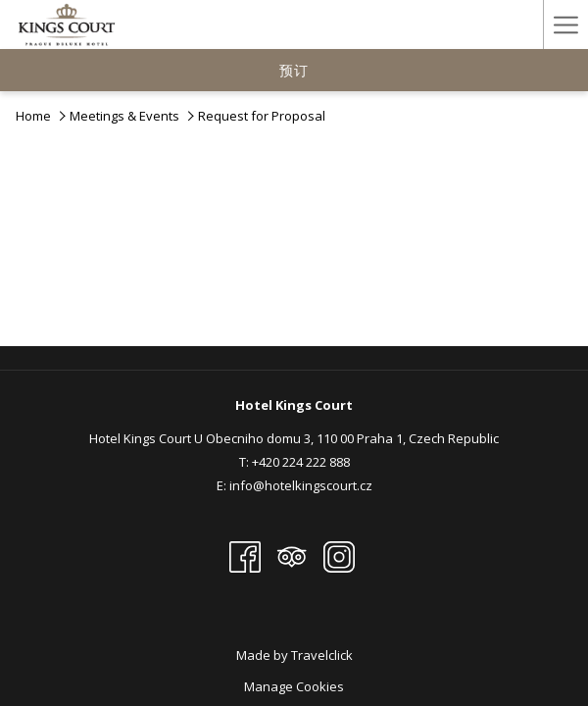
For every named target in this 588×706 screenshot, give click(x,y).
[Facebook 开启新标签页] (245, 555)
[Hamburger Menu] (565, 25)
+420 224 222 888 (301, 462)
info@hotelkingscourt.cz (301, 485)
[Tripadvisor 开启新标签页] (292, 555)
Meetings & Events (124, 116)
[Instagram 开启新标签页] (339, 555)
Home (33, 116)
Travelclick (322, 655)
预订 (294, 70)
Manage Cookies (294, 686)
